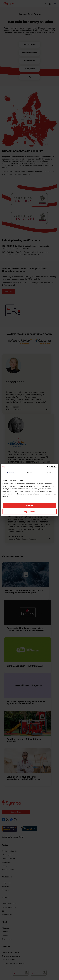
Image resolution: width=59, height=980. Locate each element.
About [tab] (49, 473)
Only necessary (29, 512)
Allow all (29, 505)
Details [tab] (30, 473)
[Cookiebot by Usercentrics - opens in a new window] (47, 467)
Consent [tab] (10, 473)
